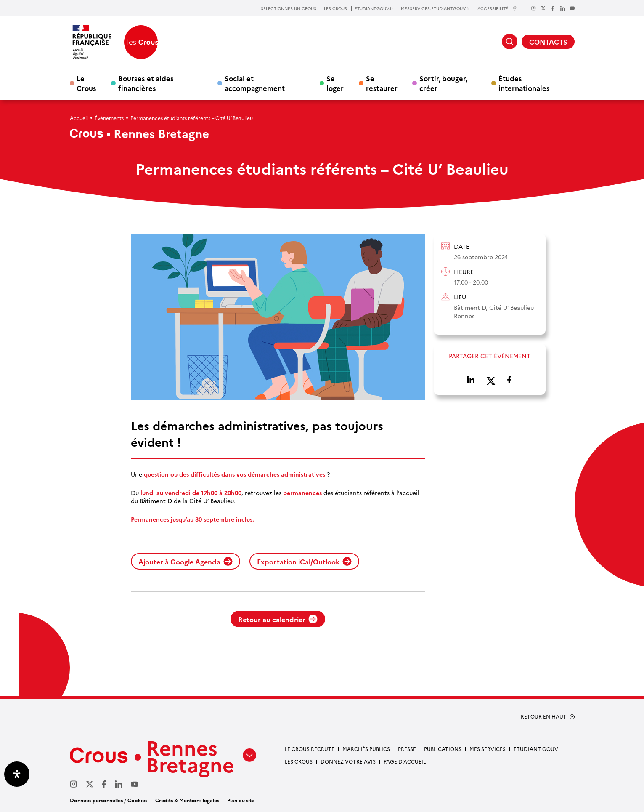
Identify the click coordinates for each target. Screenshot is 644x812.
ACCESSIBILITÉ (497, 8)
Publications (443, 749)
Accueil (79, 118)
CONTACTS (548, 42)
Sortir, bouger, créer (443, 83)
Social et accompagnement (255, 83)
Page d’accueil (405, 761)
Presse (407, 749)
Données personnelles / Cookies (109, 800)
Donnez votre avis (348, 761)
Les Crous (299, 761)
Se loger (335, 83)
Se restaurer (382, 83)
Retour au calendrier (278, 619)
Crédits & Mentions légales (187, 800)
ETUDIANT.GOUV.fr (374, 8)
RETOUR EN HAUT (544, 716)
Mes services (488, 749)
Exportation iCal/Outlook (304, 562)
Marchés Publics (366, 749)
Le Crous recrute (310, 749)
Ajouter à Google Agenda (186, 562)
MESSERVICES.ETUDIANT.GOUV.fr (435, 8)
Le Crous (86, 83)
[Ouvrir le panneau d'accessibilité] (17, 774)
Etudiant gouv (536, 749)
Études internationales (524, 83)
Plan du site (241, 800)
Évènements (109, 118)
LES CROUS (335, 8)
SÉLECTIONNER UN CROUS (289, 8)
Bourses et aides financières (146, 83)
